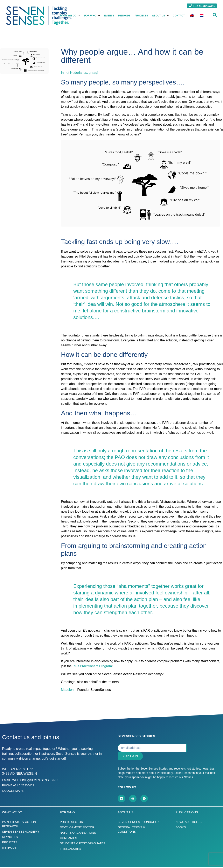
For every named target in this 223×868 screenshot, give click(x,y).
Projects (141, 16)
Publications (187, 813)
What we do (70, 16)
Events (109, 16)
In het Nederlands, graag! (80, 73)
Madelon (67, 690)
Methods (124, 16)
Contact (179, 16)
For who (92, 16)
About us (161, 16)
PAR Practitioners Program (92, 666)
